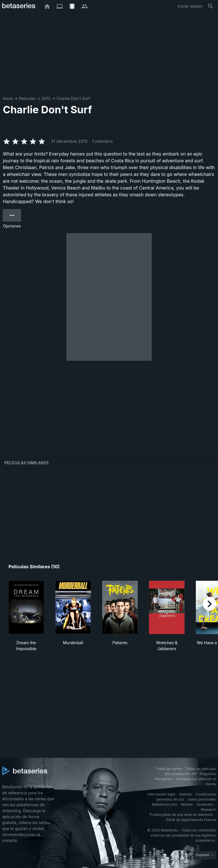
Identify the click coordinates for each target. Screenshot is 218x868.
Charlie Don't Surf (73, 98)
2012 (46, 98)
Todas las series (168, 769)
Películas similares (26, 463)
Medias (187, 804)
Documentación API (181, 774)
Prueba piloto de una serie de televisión (181, 815)
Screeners (205, 804)
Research (208, 810)
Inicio (8, 98)
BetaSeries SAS (165, 804)
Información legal (161, 794)
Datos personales (202, 799)
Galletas (186, 794)
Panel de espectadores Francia (191, 820)
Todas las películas (201, 769)
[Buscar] (211, 6)
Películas (27, 98)
